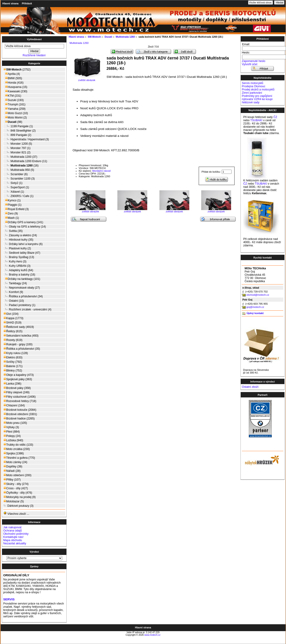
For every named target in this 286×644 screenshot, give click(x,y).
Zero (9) (11, 213)
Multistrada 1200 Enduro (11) (25, 161)
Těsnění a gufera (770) (19, 458)
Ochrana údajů (13, 531)
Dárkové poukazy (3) (18, 506)
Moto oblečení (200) (17, 475)
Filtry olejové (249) (16, 392)
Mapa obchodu (13, 540)
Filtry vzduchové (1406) (20, 397)
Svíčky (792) (13, 362)
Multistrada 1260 (79, 43)
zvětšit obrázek (91, 210)
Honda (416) (13, 83)
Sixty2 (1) (13, 183)
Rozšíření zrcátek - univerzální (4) (27, 309)
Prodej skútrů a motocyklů (258, 90)
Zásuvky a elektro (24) (20, 235)
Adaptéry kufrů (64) (18, 270)
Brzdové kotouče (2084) (20, 410)
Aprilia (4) (12, 74)
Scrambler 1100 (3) (19, 179)
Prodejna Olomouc (254, 86)
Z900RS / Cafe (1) (18, 196)
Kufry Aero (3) (15, 261)
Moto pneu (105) (15, 423)
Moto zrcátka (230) (17, 449)
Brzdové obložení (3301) (20, 414)
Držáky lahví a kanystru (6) (23, 244)
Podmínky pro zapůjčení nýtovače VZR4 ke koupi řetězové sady (257, 99)
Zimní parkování (252, 93)
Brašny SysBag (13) (19, 257)
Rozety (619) (13, 340)
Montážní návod (102, 171)
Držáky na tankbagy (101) (22, 279)
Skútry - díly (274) (16, 484)
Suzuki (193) (14, 100)
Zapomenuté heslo (254, 61)
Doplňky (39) (13, 466)
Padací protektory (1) (19, 305)
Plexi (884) (12, 432)
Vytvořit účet (250, 64)
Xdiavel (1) (14, 192)
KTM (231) (12, 96)
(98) (13, 122)
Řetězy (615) (13, 331)
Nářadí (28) (12, 471)
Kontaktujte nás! (13, 537)
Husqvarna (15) (15, 87)
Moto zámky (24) (15, 462)
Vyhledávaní (34, 39)
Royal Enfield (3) (16, 209)
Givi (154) (11, 314)
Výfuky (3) (11, 427)
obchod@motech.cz (258, 295)
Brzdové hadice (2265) (19, 418)
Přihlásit (27, 3)
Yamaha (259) (14, 109)
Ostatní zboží (250, 387)
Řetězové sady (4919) (19, 327)
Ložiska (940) (13, 440)
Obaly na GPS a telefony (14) (25, 226)
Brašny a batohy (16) (19, 274)
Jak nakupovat (12, 527)
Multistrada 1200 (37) (20, 157)
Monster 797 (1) (17, 148)
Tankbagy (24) (15, 283)
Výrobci (34, 552)
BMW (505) (13, 78)
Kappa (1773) (13, 318)
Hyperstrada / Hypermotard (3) (26, 139)
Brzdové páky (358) (17, 388)
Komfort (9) (13, 292)
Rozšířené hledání (34, 55)
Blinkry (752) (13, 370)
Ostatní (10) (14, 301)
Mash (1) (11, 218)
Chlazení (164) (14, 405)
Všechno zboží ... (16, 513)
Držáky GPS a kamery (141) (23, 222)
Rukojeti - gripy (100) (18, 344)
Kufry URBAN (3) (17, 266)
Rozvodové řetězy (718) (20, 401)
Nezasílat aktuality (15, 543)
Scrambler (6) (16, 174)
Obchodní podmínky (16, 534)
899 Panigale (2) (17, 135)
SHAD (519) (12, 322)
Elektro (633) (13, 357)
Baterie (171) (13, 366)
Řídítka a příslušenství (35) (22, 349)
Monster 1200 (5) (18, 144)
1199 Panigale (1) (18, 126)
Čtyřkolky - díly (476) (18, 493)
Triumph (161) (14, 104)
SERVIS (9, 599)
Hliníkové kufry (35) (18, 240)
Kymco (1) (12, 200)
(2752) (17, 70)
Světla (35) (13, 231)
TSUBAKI (256, 120)
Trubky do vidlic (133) (18, 445)
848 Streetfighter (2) (20, 131)
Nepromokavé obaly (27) (22, 288)
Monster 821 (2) (17, 152)
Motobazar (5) (14, 501)
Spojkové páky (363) (18, 379)
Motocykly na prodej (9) (20, 497)
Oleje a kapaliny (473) (19, 375)
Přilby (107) (12, 479)
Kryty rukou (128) (16, 353)
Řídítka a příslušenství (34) (23, 296)
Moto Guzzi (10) (16, 113)
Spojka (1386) (14, 453)
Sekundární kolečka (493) (21, 336)
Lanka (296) (12, 384)
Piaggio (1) (12, 205)
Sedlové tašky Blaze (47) (22, 253)
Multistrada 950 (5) (19, 170)
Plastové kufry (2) (17, 248)
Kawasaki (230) (15, 91)
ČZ (275, 117)
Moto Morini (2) (15, 117)
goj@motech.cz (255, 307)
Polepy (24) (12, 436)
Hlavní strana (10, 3)
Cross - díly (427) (16, 488)
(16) (21, 166)
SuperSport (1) (16, 187)
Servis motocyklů (253, 83)
